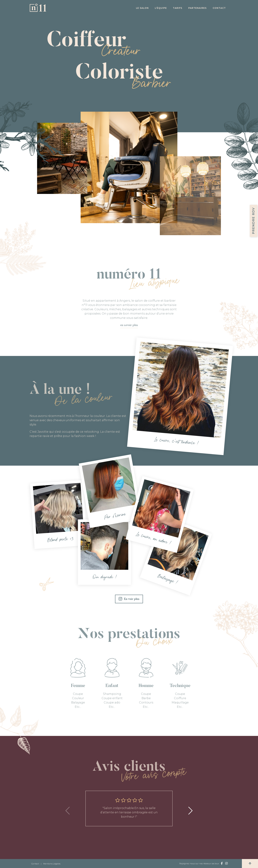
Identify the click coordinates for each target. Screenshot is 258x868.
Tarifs (178, 8)
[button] (190, 811)
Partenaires (197, 8)
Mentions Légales (52, 864)
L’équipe (161, 8)
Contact (219, 8)
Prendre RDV (253, 221)
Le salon (142, 8)
